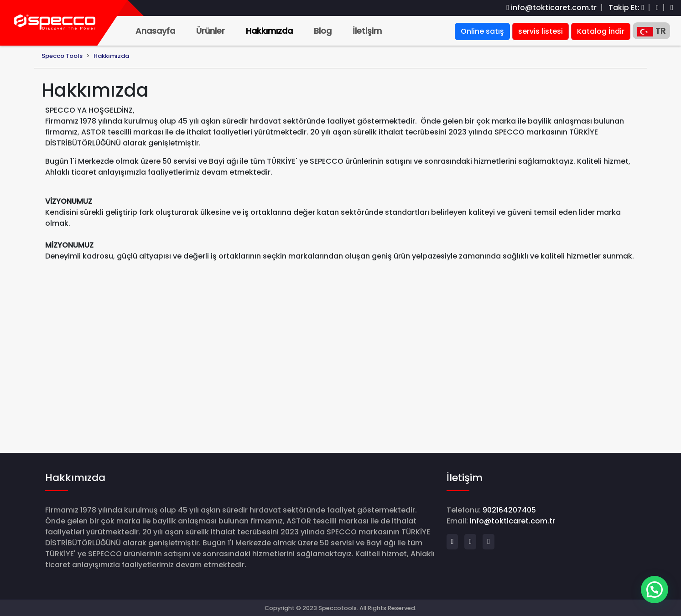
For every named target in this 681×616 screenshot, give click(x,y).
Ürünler (211, 31)
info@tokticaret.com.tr (554, 8)
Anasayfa (155, 31)
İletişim (367, 31)
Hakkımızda (269, 31)
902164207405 (509, 510)
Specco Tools (62, 56)
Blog (323, 31)
